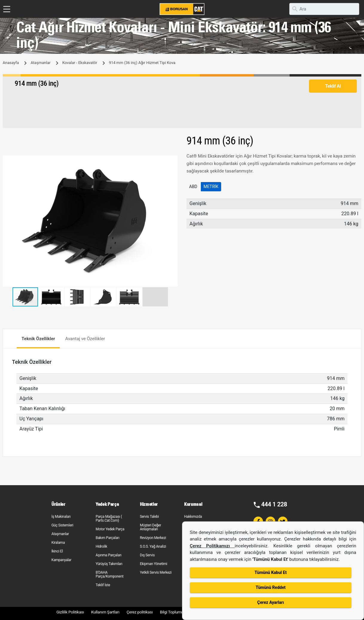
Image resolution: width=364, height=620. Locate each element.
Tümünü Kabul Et (271, 572)
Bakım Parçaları (107, 538)
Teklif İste (103, 585)
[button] (172, 161)
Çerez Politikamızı (212, 546)
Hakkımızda (193, 517)
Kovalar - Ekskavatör (80, 63)
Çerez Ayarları (271, 602)
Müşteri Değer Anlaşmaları (150, 527)
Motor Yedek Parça (110, 529)
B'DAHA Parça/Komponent (110, 574)
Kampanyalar (61, 560)
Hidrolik (101, 546)
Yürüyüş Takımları (109, 564)
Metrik (211, 187)
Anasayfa (11, 63)
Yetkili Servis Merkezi (156, 572)
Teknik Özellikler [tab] (38, 339)
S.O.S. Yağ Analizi (153, 546)
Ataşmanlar (40, 63)
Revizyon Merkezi (153, 538)
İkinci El (57, 551)
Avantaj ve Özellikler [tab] (85, 339)
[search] (324, 9)
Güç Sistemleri (62, 525)
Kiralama (58, 543)
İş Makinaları (61, 517)
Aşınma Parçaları (108, 555)
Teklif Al (333, 86)
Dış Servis (147, 555)
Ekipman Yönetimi (153, 564)
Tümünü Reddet (270, 587)
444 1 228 (274, 504)
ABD (193, 187)
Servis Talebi (149, 517)
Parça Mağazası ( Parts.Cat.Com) (109, 519)
